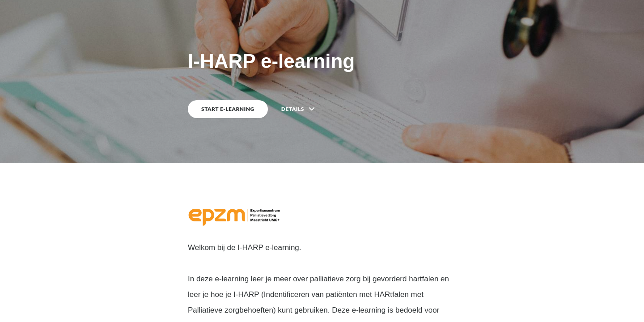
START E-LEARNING (228, 109)
